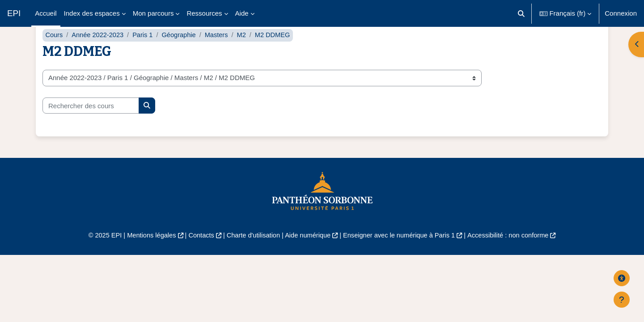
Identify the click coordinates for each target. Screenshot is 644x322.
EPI (14, 13)
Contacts (197, 253)
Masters (220, 53)
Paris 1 (145, 53)
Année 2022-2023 (99, 53)
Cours (54, 53)
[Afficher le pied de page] (622, 300)
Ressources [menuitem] (204, 13)
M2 (246, 53)
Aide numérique (307, 253)
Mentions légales (146, 253)
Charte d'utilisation (251, 253)
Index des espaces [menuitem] (92, 13)
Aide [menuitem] (242, 13)
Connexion (621, 13)
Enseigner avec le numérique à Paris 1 (402, 253)
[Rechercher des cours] (91, 123)
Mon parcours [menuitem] (153, 13)
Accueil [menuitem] (46, 13)
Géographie (182, 53)
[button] (521, 13)
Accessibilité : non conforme (514, 253)
